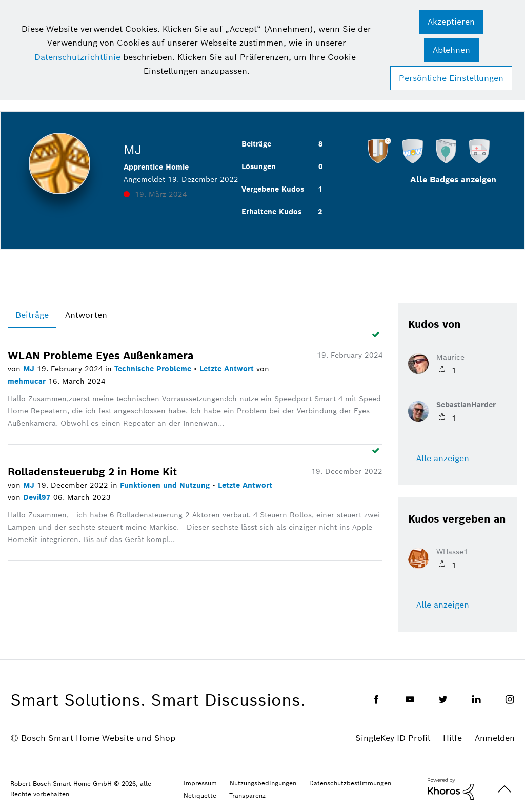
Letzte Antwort (228, 369)
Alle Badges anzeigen (453, 180)
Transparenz (247, 795)
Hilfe (452, 738)
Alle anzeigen (443, 458)
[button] (451, 22)
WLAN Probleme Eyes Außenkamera (100, 356)
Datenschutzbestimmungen (350, 783)
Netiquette (200, 795)
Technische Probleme (154, 369)
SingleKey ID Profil (393, 738)
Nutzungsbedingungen (263, 783)
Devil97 (38, 497)
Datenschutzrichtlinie (77, 57)
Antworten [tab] (86, 315)
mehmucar (28, 381)
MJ (30, 369)
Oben (504, 789)
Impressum (200, 783)
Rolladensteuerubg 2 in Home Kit (92, 472)
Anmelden (495, 738)
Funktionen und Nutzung (166, 485)
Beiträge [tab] (32, 315)
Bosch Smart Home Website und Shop (98, 738)
